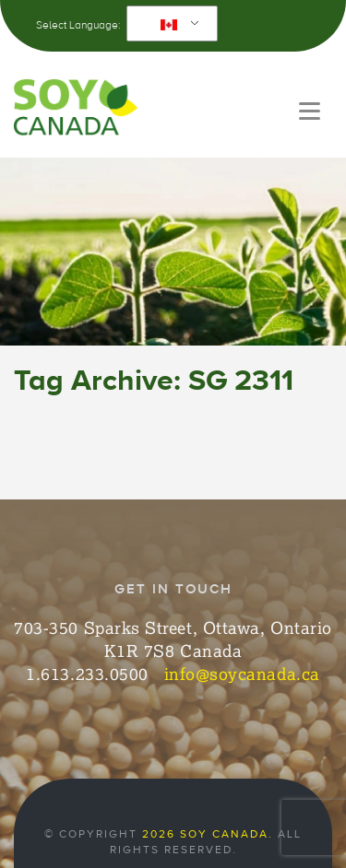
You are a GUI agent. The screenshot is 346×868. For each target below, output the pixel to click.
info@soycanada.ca (242, 674)
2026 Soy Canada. (208, 834)
